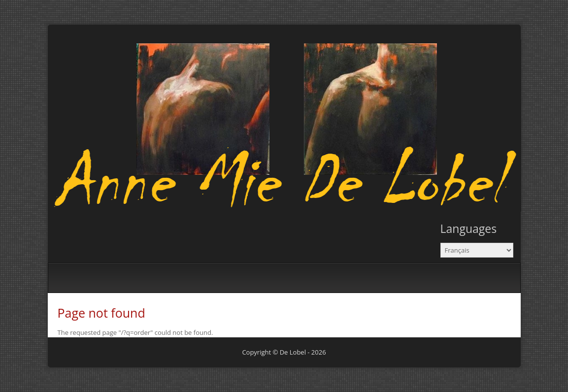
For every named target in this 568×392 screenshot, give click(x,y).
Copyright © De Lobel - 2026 (284, 352)
